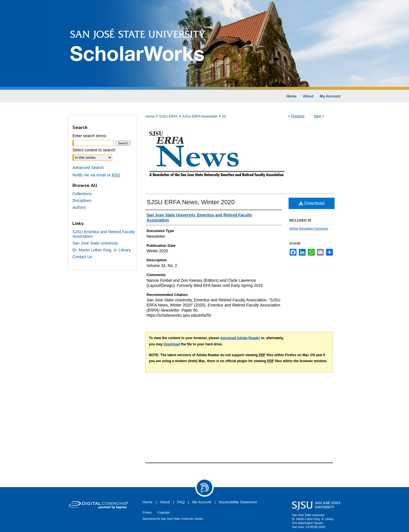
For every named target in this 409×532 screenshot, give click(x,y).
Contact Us (82, 257)
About (165, 502)
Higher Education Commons (309, 228)
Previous (298, 116)
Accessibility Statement (238, 502)
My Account (202, 502)
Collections (82, 194)
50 (224, 116)
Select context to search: (94, 150)
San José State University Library (182, 519)
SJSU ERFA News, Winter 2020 (191, 202)
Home (150, 116)
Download (312, 203)
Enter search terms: (90, 136)
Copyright (163, 513)
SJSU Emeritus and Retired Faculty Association (104, 234)
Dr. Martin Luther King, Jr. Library (102, 250)
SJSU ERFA (168, 116)
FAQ (181, 502)
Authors (79, 207)
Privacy (147, 513)
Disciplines (82, 201)
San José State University (95, 243)
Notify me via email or (96, 175)
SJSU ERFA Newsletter (200, 116)
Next (318, 116)
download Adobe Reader (240, 338)
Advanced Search (88, 168)
